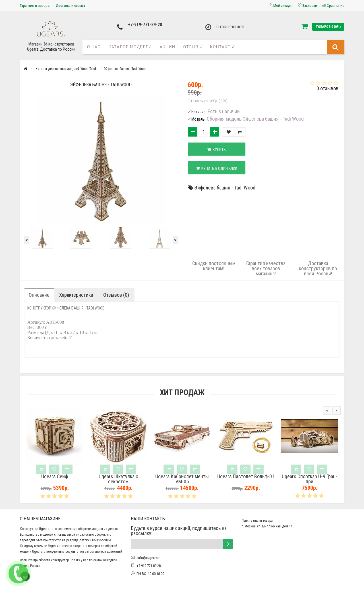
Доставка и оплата (70, 6)
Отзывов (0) (116, 295)
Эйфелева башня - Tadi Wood (225, 188)
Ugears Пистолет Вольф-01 (246, 477)
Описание (39, 295)
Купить (217, 150)
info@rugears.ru (149, 558)
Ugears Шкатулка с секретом (118, 479)
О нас (94, 47)
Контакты (222, 47)
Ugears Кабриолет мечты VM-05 (182, 479)
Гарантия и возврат (35, 6)
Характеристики (76, 295)
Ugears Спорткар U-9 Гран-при (310, 479)
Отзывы (193, 47)
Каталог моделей (130, 47)
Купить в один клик (217, 168)
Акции (168, 47)
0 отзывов (327, 88)
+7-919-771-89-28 (145, 25)
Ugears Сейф (55, 477)
